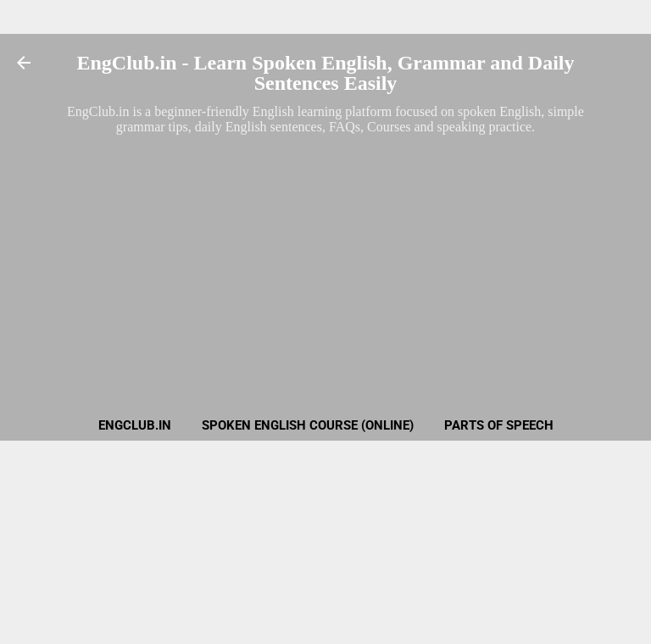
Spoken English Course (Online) (308, 425)
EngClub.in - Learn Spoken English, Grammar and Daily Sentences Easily (325, 73)
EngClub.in (135, 425)
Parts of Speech (499, 425)
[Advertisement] (325, 258)
